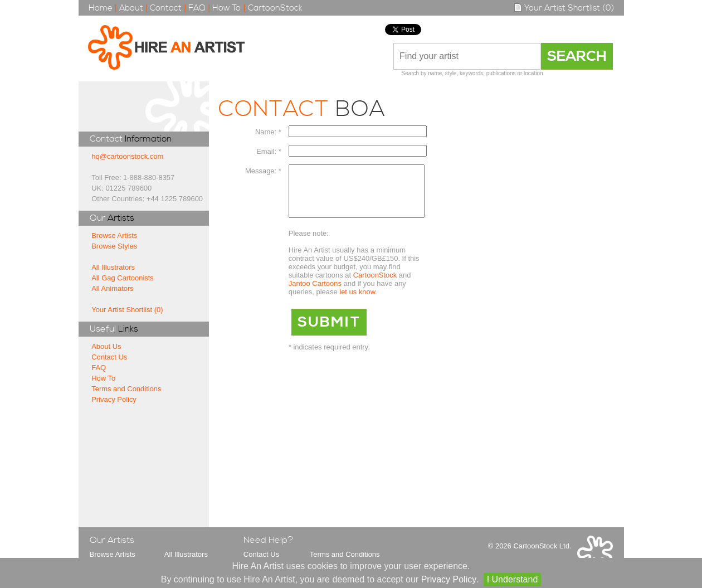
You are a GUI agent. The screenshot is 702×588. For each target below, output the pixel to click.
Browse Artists (114, 235)
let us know (357, 302)
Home (101, 8)
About (131, 8)
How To (226, 8)
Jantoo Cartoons (315, 293)
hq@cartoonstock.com (127, 156)
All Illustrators (113, 267)
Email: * (269, 151)
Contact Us (109, 357)
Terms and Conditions (126, 389)
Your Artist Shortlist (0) (564, 8)
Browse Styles (114, 246)
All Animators (113, 288)
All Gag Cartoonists (123, 278)
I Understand (513, 579)
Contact (166, 8)
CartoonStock (275, 8)
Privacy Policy (114, 399)
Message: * (263, 171)
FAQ (197, 8)
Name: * (268, 132)
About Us (106, 346)
